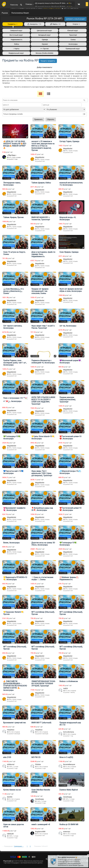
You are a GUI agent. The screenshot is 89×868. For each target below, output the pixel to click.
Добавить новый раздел (75, 19)
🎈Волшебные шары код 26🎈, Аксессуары (42, 509)
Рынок (5, 13)
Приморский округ (73, 49)
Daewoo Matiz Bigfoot (69, 790)
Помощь (30, 4)
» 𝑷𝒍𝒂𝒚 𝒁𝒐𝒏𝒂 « (12, 155)
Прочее (44, 49)
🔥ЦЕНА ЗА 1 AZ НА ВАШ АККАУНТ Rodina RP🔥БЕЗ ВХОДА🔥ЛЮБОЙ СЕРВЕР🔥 (15, 145)
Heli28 (65, 688)
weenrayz (67, 832)
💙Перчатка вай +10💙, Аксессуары (14, 472)
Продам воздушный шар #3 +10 (70, 724)
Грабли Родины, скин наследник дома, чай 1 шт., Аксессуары (15, 363)
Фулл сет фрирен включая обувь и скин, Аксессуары (71, 290)
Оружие (44, 44)
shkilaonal (11, 764)
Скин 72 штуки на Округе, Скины (14, 253)
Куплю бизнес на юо (12, 790)
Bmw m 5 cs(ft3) (66, 757)
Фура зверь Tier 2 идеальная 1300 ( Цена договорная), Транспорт (42, 473)
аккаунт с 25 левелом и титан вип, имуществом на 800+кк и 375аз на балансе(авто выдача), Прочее (43, 146)
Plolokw (38, 764)
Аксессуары (73, 44)
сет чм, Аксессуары (68, 326)
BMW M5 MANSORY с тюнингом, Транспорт (41, 218)
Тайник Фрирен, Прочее (13, 217)
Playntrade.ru (8, 861)
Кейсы (16, 44)
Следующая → (19, 846)
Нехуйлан (11, 730)
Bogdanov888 (40, 832)
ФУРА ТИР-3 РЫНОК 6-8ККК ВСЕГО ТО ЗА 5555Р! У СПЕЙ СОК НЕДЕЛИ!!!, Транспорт (43, 401)
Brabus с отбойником (69, 681)
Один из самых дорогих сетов (14, 826)
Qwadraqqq (39, 799)
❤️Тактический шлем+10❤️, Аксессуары (70, 438)
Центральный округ (44, 30)
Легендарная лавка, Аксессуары (12, 184)
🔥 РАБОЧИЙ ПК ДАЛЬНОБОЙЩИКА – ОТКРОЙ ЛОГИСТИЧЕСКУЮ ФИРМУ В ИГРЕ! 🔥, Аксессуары (15, 686)
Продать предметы (48, 61)
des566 (10, 797)
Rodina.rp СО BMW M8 (69, 824)
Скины (73, 40)
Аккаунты (34, 24)
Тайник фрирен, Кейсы (41, 183)
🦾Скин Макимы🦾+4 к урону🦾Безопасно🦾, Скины (14, 291)
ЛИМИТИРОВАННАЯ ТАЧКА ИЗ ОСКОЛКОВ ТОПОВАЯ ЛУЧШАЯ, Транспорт (43, 684)
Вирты (55, 24)
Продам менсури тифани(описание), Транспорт (68, 400)
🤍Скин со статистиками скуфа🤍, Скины (42, 578)
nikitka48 (10, 834)
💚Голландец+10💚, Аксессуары (12, 438)
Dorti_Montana (69, 732)
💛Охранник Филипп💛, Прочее (14, 613)
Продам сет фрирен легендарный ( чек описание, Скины (40, 291)
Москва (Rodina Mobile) (44, 53)
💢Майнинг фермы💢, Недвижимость (69, 578)
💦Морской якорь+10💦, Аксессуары (70, 472)
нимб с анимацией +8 (41, 824)
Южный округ (73, 30)
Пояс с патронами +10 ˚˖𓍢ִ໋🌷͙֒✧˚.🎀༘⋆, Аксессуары (15, 400)
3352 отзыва (16, 157)
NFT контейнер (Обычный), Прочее (43, 613)
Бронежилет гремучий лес (15, 723)
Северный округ (16, 30)
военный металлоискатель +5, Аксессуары (71, 184)
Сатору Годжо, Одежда (69, 141)
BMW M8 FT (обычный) (41, 723)
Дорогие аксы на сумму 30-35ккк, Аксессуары (43, 544)
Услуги (76, 24)
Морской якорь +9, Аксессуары (68, 218)
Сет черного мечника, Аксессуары (13, 327)
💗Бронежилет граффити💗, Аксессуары (14, 509)
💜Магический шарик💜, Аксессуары (70, 362)
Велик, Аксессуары (11, 543)
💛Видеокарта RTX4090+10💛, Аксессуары (15, 578)
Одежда (44, 40)
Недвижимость (16, 40)
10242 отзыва (45, 160)
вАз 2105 (7, 757)
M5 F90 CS (36, 757)
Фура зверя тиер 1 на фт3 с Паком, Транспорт (43, 327)
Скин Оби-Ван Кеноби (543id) (41, 791)
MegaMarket (40, 157)
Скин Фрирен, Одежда (69, 252)
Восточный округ (16, 35)
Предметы (13, 24)
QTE (36, 3)
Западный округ (44, 35)
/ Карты (16, 49)
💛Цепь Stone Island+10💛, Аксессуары (43, 438)
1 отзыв (16, 767)
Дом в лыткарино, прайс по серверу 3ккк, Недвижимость (43, 254)
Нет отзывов (72, 691)
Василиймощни (69, 764)
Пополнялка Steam (20, 13)
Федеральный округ (16, 53)
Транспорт (73, 35)
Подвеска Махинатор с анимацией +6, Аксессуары (43, 362)
